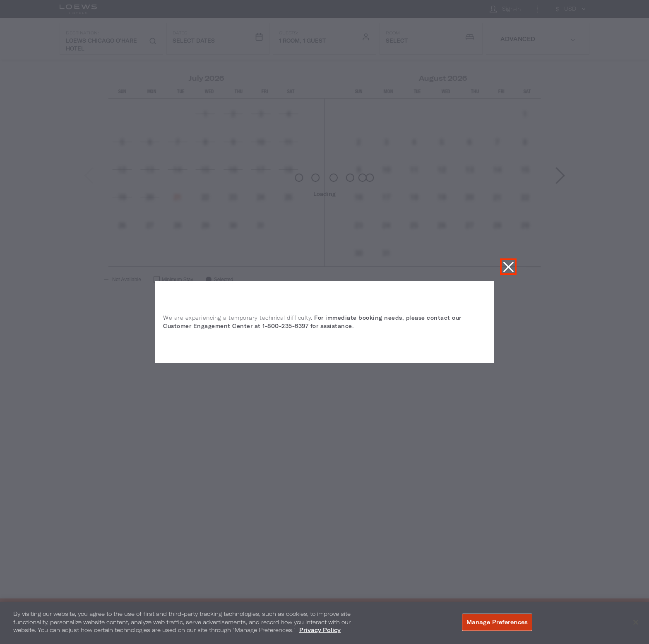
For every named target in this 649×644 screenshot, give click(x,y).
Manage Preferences (497, 622)
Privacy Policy (320, 630)
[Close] (636, 622)
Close (508, 267)
